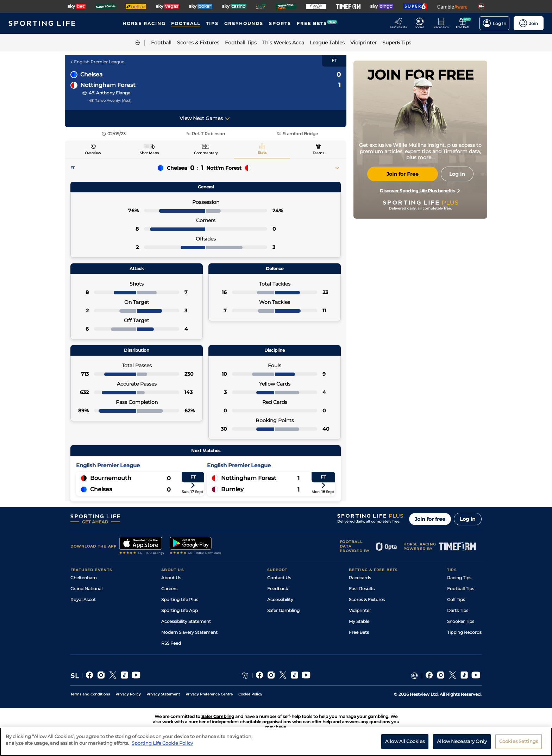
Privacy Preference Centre (209, 694)
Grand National (86, 589)
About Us (171, 578)
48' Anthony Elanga (109, 93)
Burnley (232, 489)
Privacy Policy (128, 694)
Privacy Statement (163, 694)
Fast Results (362, 589)
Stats (262, 153)
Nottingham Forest (108, 85)
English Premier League (97, 62)
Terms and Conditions (90, 694)
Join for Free (403, 174)
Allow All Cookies (405, 741)
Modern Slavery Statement (189, 632)
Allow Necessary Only (462, 741)
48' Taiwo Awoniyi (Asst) (110, 101)
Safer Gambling (283, 610)
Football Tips (461, 589)
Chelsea (92, 74)
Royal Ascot (83, 599)
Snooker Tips (461, 621)
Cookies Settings (519, 741)
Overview (93, 153)
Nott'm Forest (224, 168)
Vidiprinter (360, 610)
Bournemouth (111, 478)
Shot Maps (149, 153)
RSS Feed (171, 643)
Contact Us (279, 578)
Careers (169, 589)
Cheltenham (84, 578)
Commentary (206, 153)
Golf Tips (456, 599)
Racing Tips (459, 578)
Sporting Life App (180, 610)
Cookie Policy (250, 694)
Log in (468, 519)
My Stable (359, 621)
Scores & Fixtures (367, 599)
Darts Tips (458, 610)
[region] (276, 742)
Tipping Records (464, 632)
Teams (318, 153)
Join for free (430, 519)
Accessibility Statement (186, 621)
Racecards (360, 578)
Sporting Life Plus (180, 599)
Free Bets (359, 632)
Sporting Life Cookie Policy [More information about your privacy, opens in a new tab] (162, 743)
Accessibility (280, 599)
